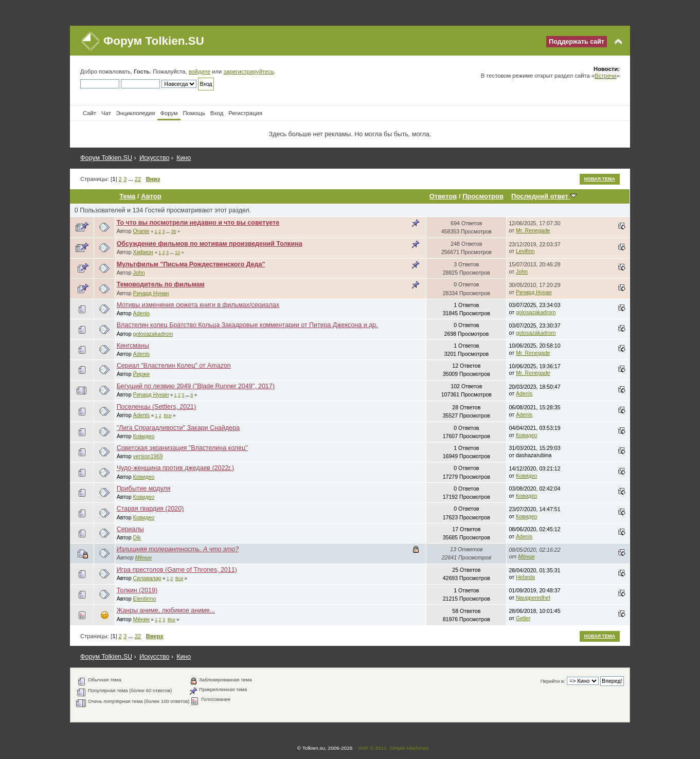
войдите (200, 71)
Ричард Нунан (151, 293)
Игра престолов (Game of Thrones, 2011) (177, 570)
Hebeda (525, 577)
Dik (137, 537)
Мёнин (143, 557)
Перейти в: (553, 681)
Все (168, 415)
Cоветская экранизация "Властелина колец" (182, 448)
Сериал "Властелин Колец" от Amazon (174, 366)
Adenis (141, 313)
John (139, 273)
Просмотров (483, 196)
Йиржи (141, 374)
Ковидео (144, 436)
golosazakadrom (536, 312)
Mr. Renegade (533, 230)
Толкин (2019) (137, 590)
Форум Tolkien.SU (154, 41)
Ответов (443, 196)
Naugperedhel (533, 598)
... (131, 179)
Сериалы (130, 529)
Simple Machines (409, 748)
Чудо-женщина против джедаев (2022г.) (175, 468)
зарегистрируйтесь (249, 71)
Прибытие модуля (144, 489)
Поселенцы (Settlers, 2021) (157, 407)
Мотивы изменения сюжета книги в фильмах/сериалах (198, 305)
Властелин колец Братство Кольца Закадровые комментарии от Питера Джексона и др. (247, 325)
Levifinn (525, 251)
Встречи (605, 76)
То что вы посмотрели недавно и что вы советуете (198, 223)
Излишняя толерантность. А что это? (178, 549)
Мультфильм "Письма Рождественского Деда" (191, 264)
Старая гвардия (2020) (150, 509)
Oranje (141, 231)
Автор (151, 196)
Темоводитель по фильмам (161, 284)
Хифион (143, 252)
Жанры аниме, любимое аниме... (166, 610)
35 (174, 231)
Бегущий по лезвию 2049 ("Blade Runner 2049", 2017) (196, 386)
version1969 (148, 456)
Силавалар (147, 578)
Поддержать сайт (577, 42)
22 (138, 179)
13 (177, 252)
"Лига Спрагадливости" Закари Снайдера (178, 428)
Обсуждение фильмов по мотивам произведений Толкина (210, 244)
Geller (523, 618)
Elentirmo (145, 599)
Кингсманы (133, 346)
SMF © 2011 (372, 748)
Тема (127, 196)
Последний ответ (544, 196)
